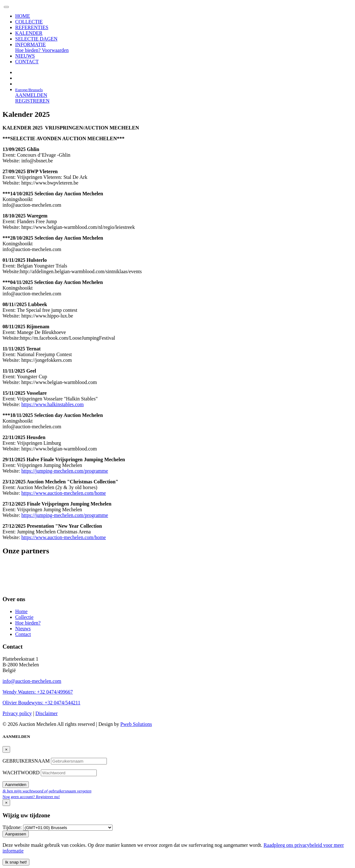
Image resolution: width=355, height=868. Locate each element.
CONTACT (27, 62)
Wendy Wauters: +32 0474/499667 (38, 692)
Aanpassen (16, 834)
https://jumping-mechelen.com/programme (65, 471)
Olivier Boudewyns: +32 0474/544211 (41, 703)
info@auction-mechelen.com (32, 681)
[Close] (6, 749)
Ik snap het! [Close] (16, 862)
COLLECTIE (29, 22)
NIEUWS (25, 56)
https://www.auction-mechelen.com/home (64, 493)
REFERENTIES (32, 27)
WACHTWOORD (22, 773)
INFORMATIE (31, 44)
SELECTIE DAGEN (36, 39)
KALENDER (29, 33)
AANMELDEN (31, 95)
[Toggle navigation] (6, 7)
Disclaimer (46, 713)
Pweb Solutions (136, 724)
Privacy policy (17, 713)
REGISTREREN (32, 101)
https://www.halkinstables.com (53, 404)
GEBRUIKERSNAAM (27, 761)
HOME (23, 16)
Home (21, 611)
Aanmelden (16, 785)
